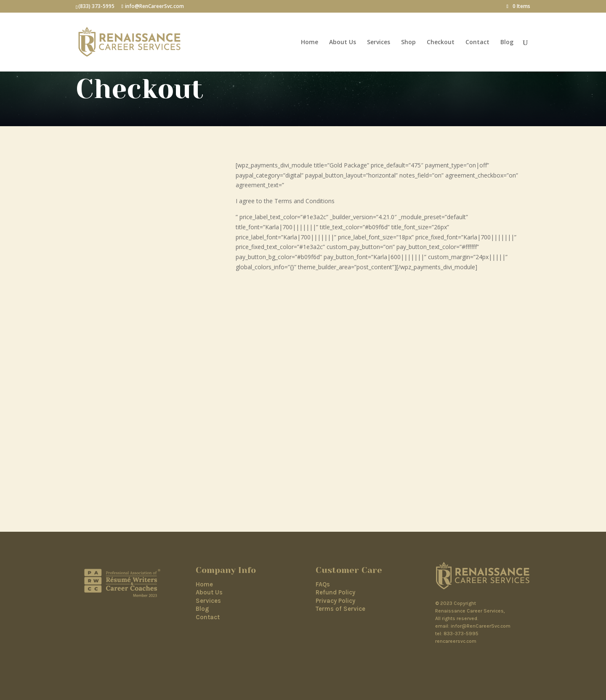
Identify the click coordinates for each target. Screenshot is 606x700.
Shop (408, 42)
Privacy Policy (335, 601)
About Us (343, 42)
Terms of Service (340, 609)
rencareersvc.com (456, 641)
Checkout (441, 42)
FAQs (323, 584)
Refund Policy (335, 592)
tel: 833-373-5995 (457, 634)
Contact (477, 42)
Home (310, 42)
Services (379, 42)
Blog (507, 42)
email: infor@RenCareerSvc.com (473, 626)
